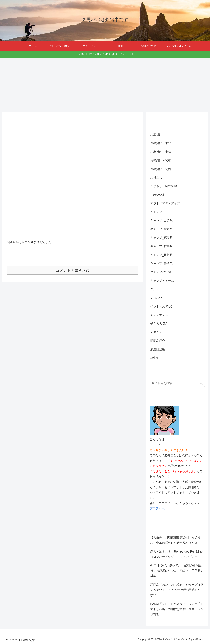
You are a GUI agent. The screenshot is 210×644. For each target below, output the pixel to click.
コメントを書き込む (73, 270)
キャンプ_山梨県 (161, 221)
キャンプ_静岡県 (161, 263)
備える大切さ (159, 324)
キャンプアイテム (162, 281)
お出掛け (156, 135)
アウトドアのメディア (165, 203)
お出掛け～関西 (161, 169)
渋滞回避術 (158, 349)
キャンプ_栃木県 (161, 229)
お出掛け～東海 (161, 152)
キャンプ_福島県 (161, 238)
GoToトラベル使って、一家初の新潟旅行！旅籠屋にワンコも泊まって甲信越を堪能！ (177, 571)
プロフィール (158, 508)
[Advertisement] (105, 85)
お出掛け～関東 (161, 160)
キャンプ (156, 212)
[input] (177, 383)
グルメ (155, 289)
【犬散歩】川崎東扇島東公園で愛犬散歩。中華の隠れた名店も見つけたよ (175, 540)
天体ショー (158, 332)
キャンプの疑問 (161, 272)
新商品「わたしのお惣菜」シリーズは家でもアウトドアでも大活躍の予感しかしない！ (177, 590)
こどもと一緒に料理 (164, 186)
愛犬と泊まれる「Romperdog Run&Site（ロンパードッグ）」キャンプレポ (176, 554)
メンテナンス (159, 315)
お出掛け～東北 (161, 143)
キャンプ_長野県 (161, 255)
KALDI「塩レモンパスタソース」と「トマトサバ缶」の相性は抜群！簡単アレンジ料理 (177, 609)
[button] (201, 383)
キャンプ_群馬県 (161, 246)
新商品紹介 (158, 341)
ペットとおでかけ (162, 306)
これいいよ (158, 195)
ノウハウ (156, 298)
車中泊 (155, 358)
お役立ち (156, 178)
